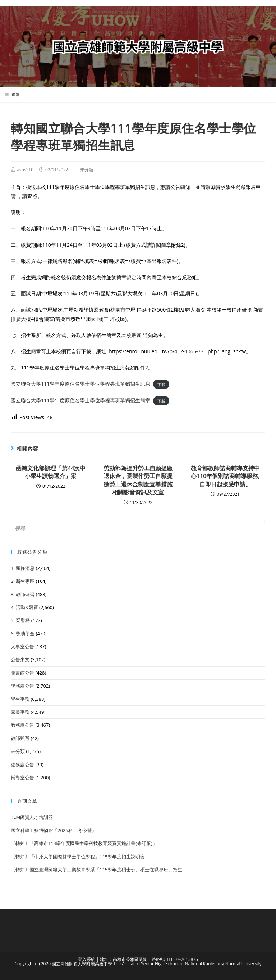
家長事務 (20, 712)
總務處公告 (22, 765)
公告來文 (20, 659)
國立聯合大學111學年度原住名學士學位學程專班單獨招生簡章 (80, 400)
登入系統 (87, 959)
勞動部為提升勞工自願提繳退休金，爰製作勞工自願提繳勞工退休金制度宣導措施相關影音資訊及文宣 (138, 480)
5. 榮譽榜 (20, 620)
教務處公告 (22, 725)
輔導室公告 (22, 777)
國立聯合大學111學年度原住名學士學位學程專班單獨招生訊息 (80, 384)
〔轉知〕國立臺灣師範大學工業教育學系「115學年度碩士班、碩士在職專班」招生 (96, 870)
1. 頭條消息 (23, 568)
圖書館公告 (22, 673)
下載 (161, 384)
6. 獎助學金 (23, 634)
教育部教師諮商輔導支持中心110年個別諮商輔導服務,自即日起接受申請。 (225, 476)
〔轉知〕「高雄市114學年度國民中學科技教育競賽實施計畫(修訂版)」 (84, 843)
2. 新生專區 (23, 581)
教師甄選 (20, 738)
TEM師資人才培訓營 (32, 817)
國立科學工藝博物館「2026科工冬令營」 (54, 830)
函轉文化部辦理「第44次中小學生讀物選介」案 (51, 472)
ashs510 (25, 170)
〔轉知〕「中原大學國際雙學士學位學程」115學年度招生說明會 (78, 857)
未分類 (87, 170)
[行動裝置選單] (13, 95)
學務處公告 (22, 686)
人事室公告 (22, 646)
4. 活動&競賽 (24, 607)
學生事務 (20, 699)
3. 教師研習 (23, 594)
